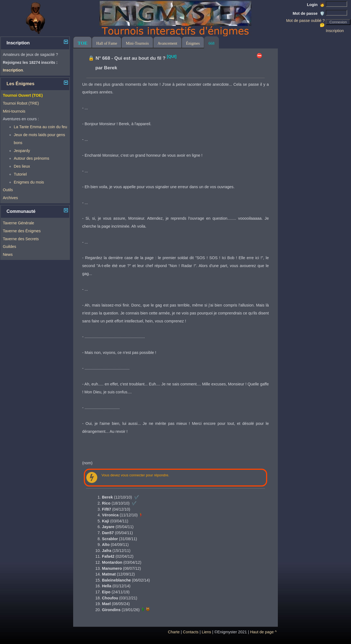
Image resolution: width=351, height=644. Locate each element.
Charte (174, 632)
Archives (10, 198)
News (8, 254)
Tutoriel (20, 174)
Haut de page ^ (263, 632)
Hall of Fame (107, 43)
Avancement (167, 43)
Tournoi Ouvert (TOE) (23, 95)
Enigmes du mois (29, 182)
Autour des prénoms (32, 158)
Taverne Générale (18, 223)
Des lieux (22, 166)
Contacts (191, 632)
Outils (8, 190)
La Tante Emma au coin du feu (40, 127)
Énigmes (193, 43)
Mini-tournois (14, 111)
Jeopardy (22, 151)
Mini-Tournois (137, 43)
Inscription (335, 31)
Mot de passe (309, 13)
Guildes (9, 247)
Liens (206, 632)
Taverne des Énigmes (22, 231)
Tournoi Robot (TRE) (21, 103)
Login (316, 5)
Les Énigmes (21, 84)
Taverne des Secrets (21, 239)
